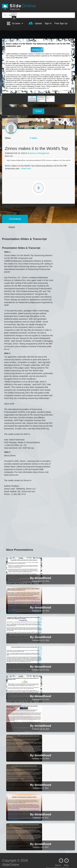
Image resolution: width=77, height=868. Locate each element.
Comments (15, 219)
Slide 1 (7, 252)
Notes (12, 227)
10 (14, 23)
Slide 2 (7, 353)
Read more (26, 169)
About (58, 865)
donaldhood (34, 126)
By (32, 578)
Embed (38, 111)
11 (14, 26)
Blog (66, 865)
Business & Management (39, 153)
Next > (16, 29)
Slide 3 (7, 452)
